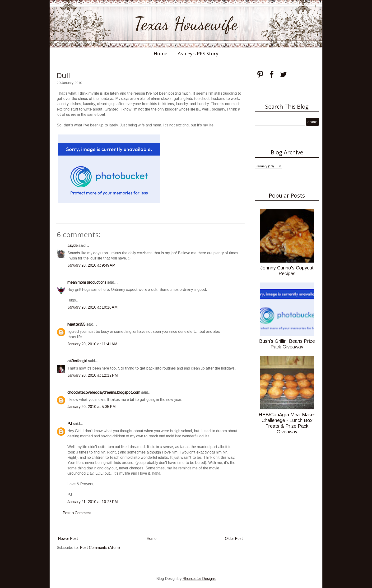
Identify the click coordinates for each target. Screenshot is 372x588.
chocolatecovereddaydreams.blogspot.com (104, 392)
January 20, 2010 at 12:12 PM (93, 375)
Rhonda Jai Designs (199, 579)
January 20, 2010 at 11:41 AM (92, 344)
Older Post (234, 539)
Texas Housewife (186, 24)
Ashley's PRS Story (198, 53)
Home (160, 53)
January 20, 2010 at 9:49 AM (91, 265)
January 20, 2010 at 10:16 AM (92, 307)
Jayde (72, 246)
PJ (70, 424)
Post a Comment (77, 513)
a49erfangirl (77, 361)
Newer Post (68, 539)
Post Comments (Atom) (100, 548)
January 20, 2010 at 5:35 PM (91, 407)
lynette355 (76, 324)
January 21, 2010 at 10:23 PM (93, 502)
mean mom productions (87, 282)
